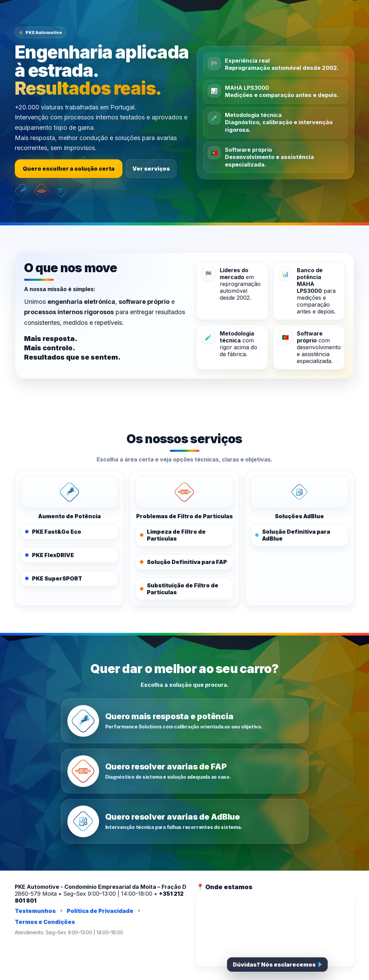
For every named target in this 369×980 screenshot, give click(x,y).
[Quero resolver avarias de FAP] (185, 771)
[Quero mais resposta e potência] (185, 721)
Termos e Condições (45, 922)
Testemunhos (35, 911)
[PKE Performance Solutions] (69, 492)
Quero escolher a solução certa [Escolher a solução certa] (69, 169)
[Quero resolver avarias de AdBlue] (185, 821)
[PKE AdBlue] (300, 492)
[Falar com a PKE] (277, 965)
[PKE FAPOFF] (184, 492)
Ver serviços (151, 169)
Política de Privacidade (100, 911)
